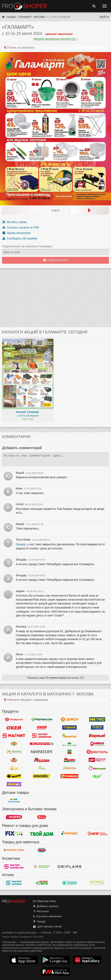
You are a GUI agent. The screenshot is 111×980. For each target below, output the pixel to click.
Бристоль (97, 752)
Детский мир (14, 801)
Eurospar (42, 744)
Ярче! (97, 776)
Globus (14, 744)
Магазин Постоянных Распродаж (97, 834)
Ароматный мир (14, 768)
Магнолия (69, 744)
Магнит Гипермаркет (42, 736)
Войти (104, 17)
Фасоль (69, 768)
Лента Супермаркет (97, 727)
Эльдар (21, 544)
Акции (11, 17)
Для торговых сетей (47, 926)
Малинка (97, 768)
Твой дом (42, 834)
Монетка (69, 736)
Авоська (14, 752)
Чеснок (14, 784)
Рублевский (14, 760)
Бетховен (42, 850)
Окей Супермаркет (42, 727)
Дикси (69, 719)
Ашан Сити (69, 760)
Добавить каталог (45, 906)
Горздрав (69, 883)
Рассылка (41, 911)
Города (39, 921)
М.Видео (42, 817)
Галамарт (25, 17)
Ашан (42, 760)
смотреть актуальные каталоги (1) (55, 39)
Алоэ (42, 883)
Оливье (97, 744)
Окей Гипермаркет (14, 727)
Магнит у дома (14, 736)
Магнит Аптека (14, 883)
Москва (40, 17)
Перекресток (42, 719)
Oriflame (69, 866)
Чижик (14, 776)
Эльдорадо (14, 817)
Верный (97, 736)
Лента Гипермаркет (69, 727)
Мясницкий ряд (97, 760)
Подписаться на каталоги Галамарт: (27, 246)
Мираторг (42, 752)
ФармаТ (97, 883)
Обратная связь (44, 901)
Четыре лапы (14, 850)
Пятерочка (14, 719)
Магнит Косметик (14, 866)
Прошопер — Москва (24, 6)
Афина (42, 768)
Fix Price (14, 834)
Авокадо (42, 776)
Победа (69, 776)
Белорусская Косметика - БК (42, 866)
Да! (69, 752)
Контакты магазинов (47, 916)
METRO (97, 719)
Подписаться (56, 260)
